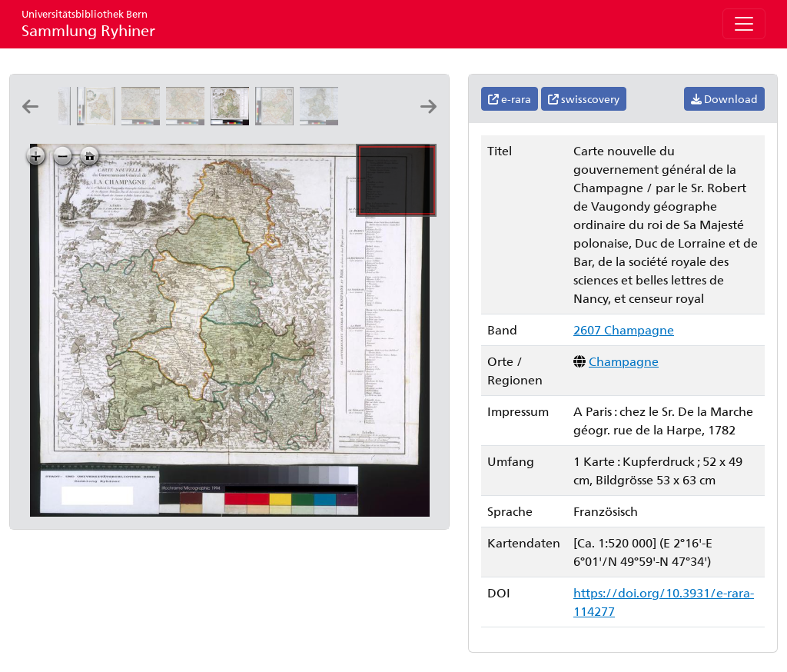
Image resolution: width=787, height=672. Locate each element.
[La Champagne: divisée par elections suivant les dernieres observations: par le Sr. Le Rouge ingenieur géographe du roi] (277, 120)
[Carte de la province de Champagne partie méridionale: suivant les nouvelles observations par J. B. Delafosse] (188, 120)
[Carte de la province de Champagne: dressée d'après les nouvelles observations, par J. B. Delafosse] (144, 120)
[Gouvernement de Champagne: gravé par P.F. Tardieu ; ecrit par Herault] (322, 120)
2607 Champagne (624, 329)
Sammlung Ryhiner (88, 23)
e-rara (510, 99)
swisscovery (584, 99)
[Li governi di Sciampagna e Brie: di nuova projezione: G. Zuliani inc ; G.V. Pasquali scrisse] (99, 120)
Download (724, 99)
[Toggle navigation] (744, 24)
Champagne (624, 361)
